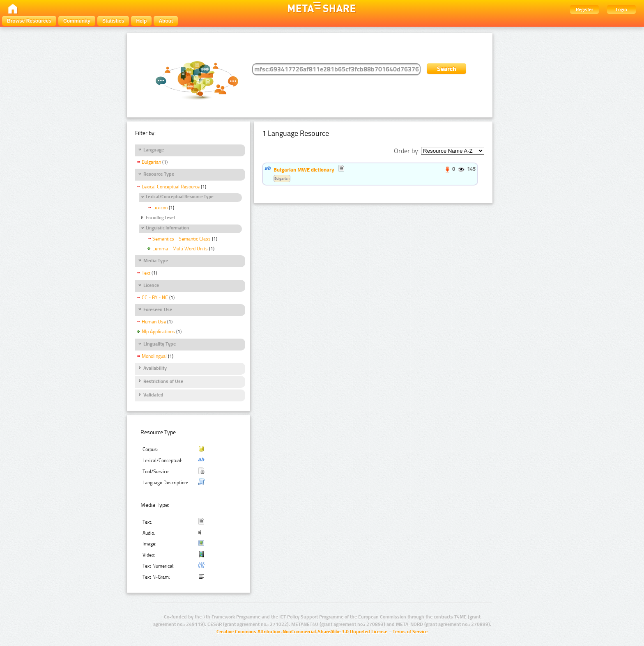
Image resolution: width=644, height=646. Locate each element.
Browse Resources (29, 21)
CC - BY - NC (155, 298)
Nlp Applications (158, 332)
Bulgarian (151, 162)
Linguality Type (160, 344)
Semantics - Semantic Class (182, 239)
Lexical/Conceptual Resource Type (180, 197)
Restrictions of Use (163, 381)
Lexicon (160, 208)
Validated (153, 395)
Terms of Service (410, 632)
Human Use (154, 322)
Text (146, 273)
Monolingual (154, 356)
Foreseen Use (158, 309)
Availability (155, 368)
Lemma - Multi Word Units (180, 249)
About (166, 21)
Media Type (156, 261)
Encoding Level (160, 218)
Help (141, 21)
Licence (151, 285)
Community (77, 21)
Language (154, 150)
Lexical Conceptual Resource (171, 187)
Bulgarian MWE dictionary (304, 170)
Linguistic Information (167, 228)
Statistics (113, 21)
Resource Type (159, 174)
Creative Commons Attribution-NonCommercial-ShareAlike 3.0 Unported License (302, 632)
